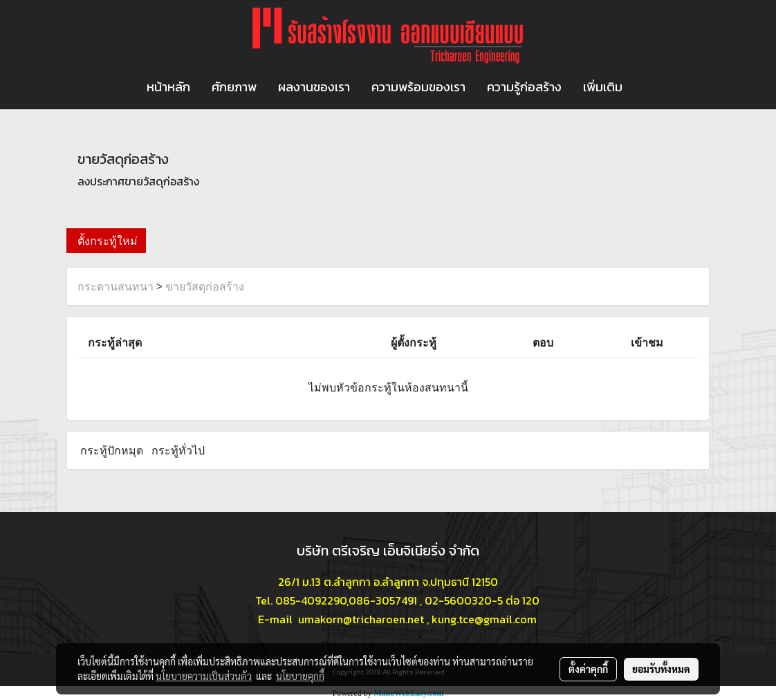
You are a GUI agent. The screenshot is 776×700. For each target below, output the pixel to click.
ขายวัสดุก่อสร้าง (205, 286)
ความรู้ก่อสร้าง (524, 87)
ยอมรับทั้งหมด (661, 669)
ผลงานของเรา (314, 87)
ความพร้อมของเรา (418, 87)
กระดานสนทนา (116, 286)
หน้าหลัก (168, 87)
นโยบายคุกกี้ (300, 676)
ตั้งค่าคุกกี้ (588, 669)
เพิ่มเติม (603, 87)
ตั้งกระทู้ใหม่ (106, 241)
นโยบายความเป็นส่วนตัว (204, 676)
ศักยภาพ (234, 87)
